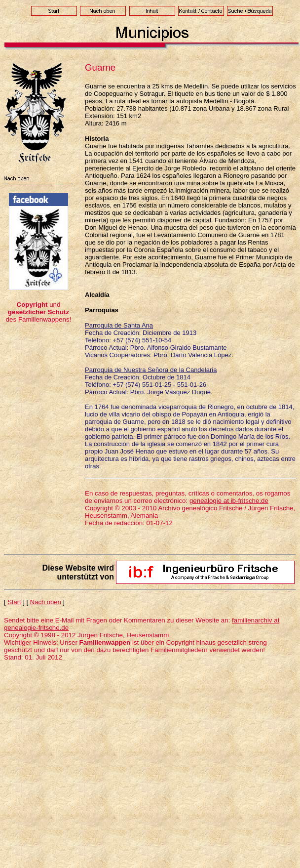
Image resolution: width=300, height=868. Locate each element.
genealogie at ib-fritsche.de (229, 501)
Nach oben (46, 602)
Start (14, 602)
